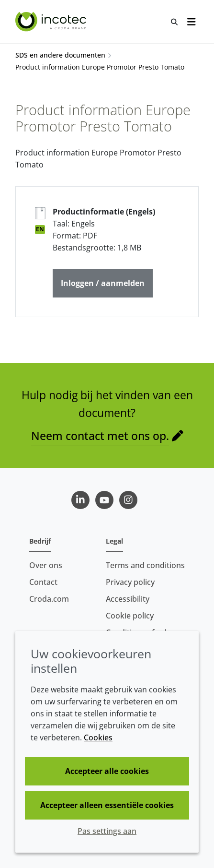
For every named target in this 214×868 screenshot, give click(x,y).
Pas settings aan (107, 831)
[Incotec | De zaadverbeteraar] (52, 22)
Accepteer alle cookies (107, 771)
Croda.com (49, 599)
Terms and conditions (145, 565)
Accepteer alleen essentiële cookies (107, 805)
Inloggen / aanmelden (103, 283)
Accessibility (128, 599)
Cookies (98, 737)
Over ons (46, 565)
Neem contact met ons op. (100, 436)
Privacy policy (130, 582)
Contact (43, 582)
